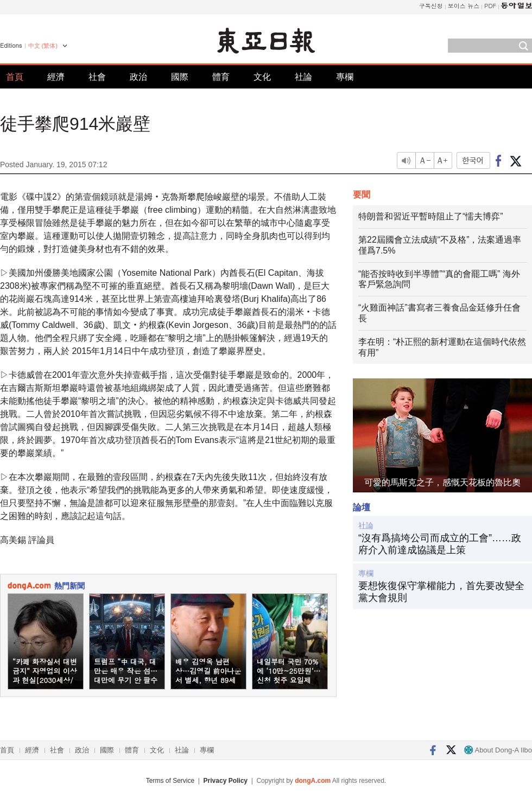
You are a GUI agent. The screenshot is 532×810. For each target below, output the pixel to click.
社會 (97, 77)
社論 (303, 77)
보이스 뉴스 (464, 6)
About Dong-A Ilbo (498, 750)
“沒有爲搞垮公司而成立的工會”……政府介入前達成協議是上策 (440, 544)
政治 (138, 77)
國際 (180, 77)
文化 (262, 77)
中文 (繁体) (43, 46)
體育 (221, 77)
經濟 (56, 77)
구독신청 (431, 6)
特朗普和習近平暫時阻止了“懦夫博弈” (431, 216)
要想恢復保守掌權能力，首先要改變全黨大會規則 (441, 592)
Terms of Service (170, 781)
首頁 (15, 77)
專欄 (345, 77)
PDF (490, 6)
